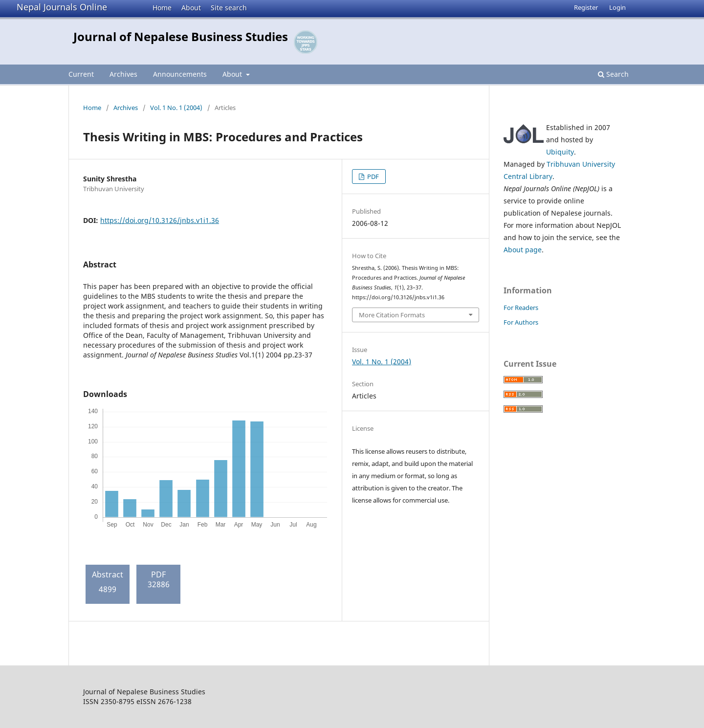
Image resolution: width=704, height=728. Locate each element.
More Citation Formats (392, 315)
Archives (123, 74)
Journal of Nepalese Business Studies (181, 36)
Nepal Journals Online (62, 7)
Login (617, 7)
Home (162, 8)
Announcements (180, 74)
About (191, 8)
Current (81, 74)
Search (613, 74)
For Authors (521, 322)
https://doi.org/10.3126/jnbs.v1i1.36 (160, 220)
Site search (229, 8)
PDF (372, 176)
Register (586, 7)
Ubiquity (560, 152)
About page (523, 250)
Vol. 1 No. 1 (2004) (176, 108)
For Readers (521, 308)
